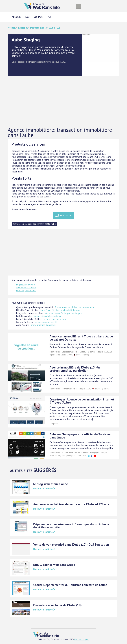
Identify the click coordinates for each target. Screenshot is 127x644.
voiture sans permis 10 (46, 322)
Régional (23, 28)
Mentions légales (82, 639)
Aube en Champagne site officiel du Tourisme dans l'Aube (80, 436)
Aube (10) (55, 28)
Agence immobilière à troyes (48, 316)
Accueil (16, 17)
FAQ (27, 17)
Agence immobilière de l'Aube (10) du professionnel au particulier (75, 369)
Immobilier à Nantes (26, 288)
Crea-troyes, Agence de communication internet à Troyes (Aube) (82, 401)
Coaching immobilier (26, 290)
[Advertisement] (63, 102)
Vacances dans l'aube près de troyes (63, 313)
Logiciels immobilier (26, 285)
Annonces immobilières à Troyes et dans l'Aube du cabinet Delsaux (81, 338)
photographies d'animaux (43, 325)
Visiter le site (66, 215)
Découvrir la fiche (44, 488)
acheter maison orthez (55, 319)
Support (39, 17)
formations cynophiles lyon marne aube (75, 307)
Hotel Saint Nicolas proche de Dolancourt (61, 310)
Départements (38, 28)
